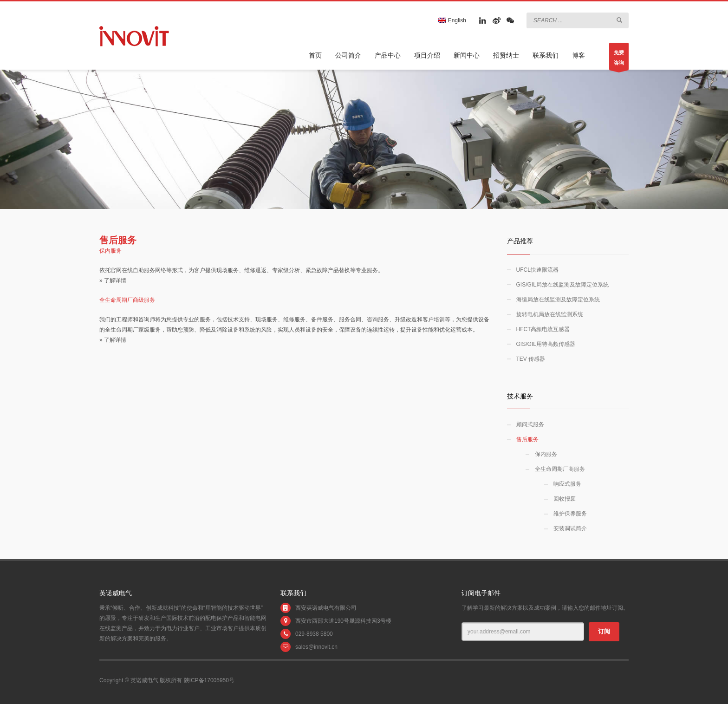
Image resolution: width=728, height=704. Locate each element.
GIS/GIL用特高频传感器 (546, 344)
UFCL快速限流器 (537, 270)
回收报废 (565, 499)
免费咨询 (619, 60)
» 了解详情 (113, 280)
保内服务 (546, 454)
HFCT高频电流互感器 (543, 329)
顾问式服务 (530, 424)
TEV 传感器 (531, 359)
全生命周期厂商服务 (560, 469)
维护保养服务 (570, 514)
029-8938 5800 (314, 634)
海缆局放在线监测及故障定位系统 (558, 300)
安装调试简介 (570, 528)
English (452, 20)
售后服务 (527, 439)
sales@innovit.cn (316, 647)
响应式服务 (567, 484)
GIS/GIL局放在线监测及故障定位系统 (562, 285)
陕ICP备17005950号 (209, 680)
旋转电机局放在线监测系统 (550, 314)
